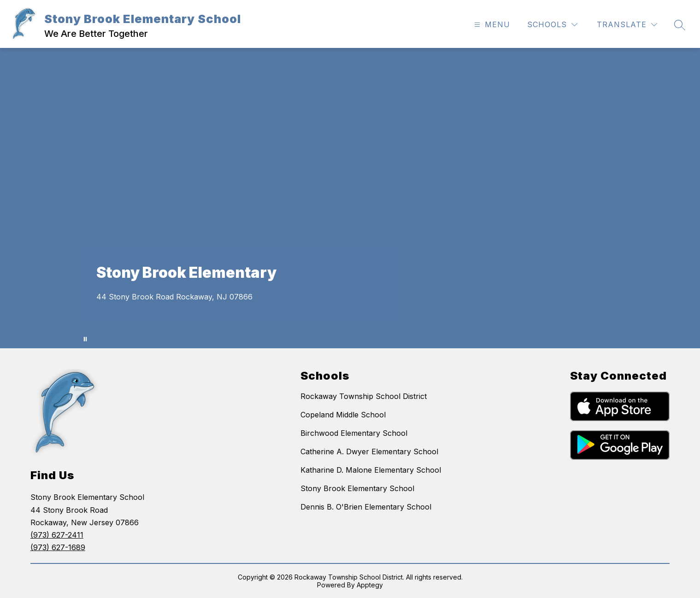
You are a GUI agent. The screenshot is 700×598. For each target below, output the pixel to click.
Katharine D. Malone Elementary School (371, 470)
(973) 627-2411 (57, 535)
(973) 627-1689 (58, 547)
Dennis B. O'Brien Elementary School (366, 507)
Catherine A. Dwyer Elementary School (369, 451)
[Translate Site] (627, 25)
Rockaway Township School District (364, 396)
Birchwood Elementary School (354, 433)
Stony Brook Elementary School (357, 488)
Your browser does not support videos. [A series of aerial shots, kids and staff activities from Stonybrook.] (350, 198)
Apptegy (370, 585)
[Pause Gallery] (85, 339)
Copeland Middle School (343, 415)
